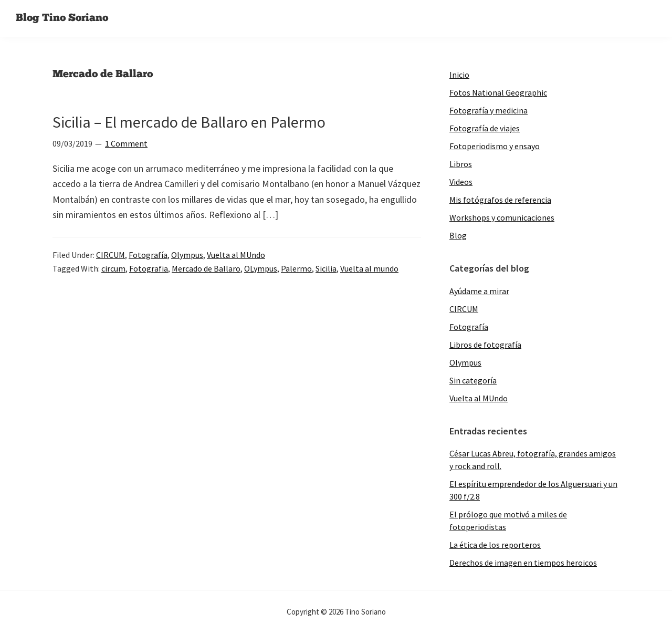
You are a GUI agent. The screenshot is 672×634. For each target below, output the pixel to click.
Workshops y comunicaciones (502, 217)
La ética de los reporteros (495, 545)
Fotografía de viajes (485, 128)
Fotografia (149, 268)
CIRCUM (111, 255)
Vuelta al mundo (369, 268)
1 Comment (126, 143)
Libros (461, 164)
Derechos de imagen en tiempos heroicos (523, 563)
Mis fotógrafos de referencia (500, 200)
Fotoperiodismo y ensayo (495, 146)
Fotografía (148, 255)
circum (113, 268)
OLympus (261, 268)
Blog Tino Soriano (62, 18)
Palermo (296, 268)
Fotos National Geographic (498, 92)
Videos (461, 182)
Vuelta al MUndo (236, 255)
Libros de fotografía (485, 345)
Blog (458, 235)
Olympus (187, 255)
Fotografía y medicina (489, 110)
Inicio (459, 75)
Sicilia (326, 268)
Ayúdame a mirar (479, 291)
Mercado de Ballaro (206, 268)
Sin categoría (473, 380)
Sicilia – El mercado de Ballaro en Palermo (189, 122)
